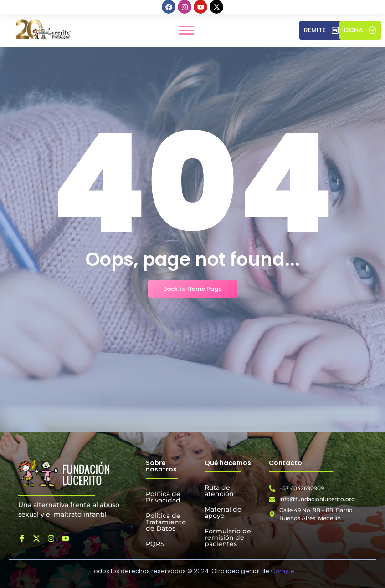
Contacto (285, 463)
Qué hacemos (228, 463)
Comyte (282, 571)
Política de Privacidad (163, 497)
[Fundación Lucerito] (64, 473)
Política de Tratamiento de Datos (166, 522)
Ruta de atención (219, 491)
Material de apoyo (223, 512)
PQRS (155, 544)
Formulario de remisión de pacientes (228, 537)
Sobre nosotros (161, 466)
